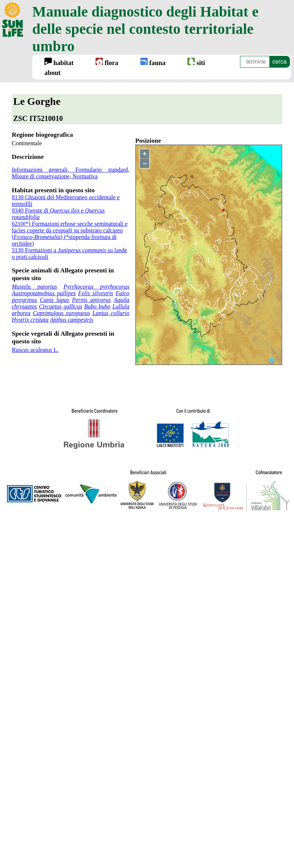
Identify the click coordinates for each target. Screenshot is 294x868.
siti (196, 62)
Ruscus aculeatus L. (35, 350)
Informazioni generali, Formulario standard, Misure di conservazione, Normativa (71, 173)
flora (107, 62)
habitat (59, 62)
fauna (153, 62)
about (53, 73)
